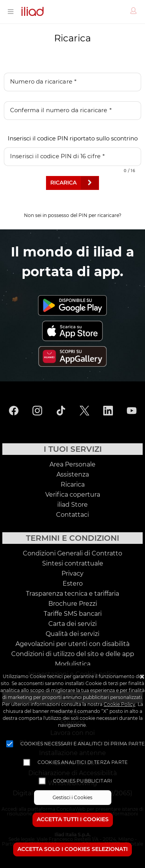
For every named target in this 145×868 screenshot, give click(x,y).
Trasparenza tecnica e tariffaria (72, 594)
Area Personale (72, 465)
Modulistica (73, 664)
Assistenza (73, 475)
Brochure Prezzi (73, 604)
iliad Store (72, 505)
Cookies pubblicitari (83, 781)
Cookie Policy (119, 704)
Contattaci (72, 515)
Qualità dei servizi (72, 634)
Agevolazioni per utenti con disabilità (72, 644)
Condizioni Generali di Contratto (72, 554)
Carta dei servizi (72, 624)
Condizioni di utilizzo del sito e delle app (73, 654)
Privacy (72, 574)
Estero (73, 584)
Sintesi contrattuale (73, 564)
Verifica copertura (73, 495)
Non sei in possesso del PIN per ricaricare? (73, 215)
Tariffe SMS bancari (73, 614)
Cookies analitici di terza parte (83, 762)
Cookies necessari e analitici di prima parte (83, 744)
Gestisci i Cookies (72, 798)
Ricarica (73, 485)
